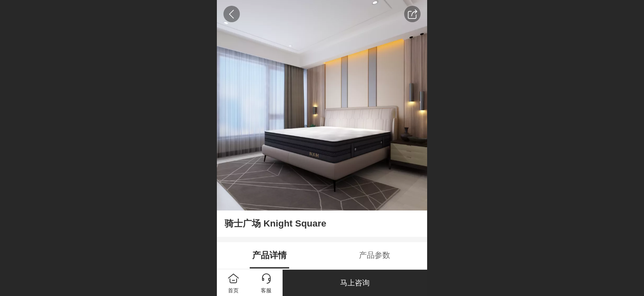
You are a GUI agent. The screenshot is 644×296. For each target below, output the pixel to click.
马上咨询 (355, 283)
